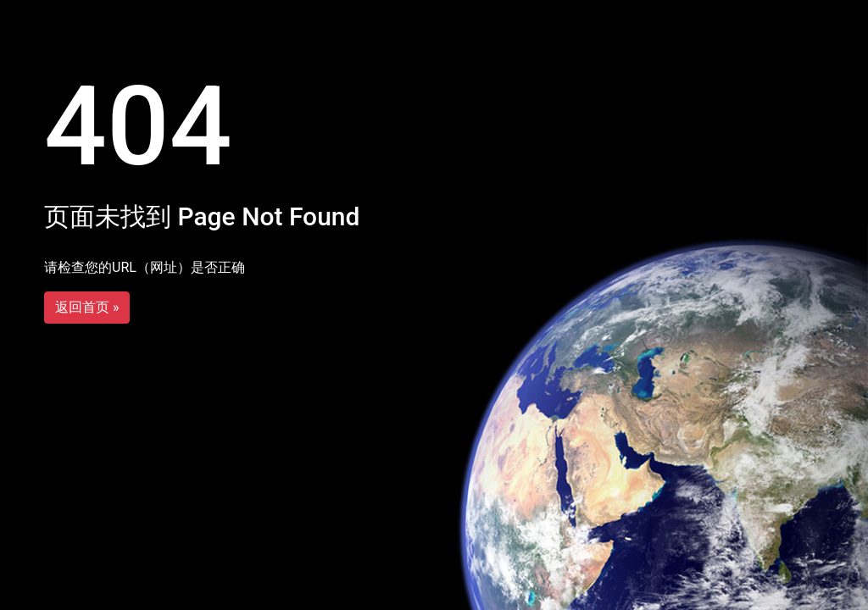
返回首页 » (87, 307)
